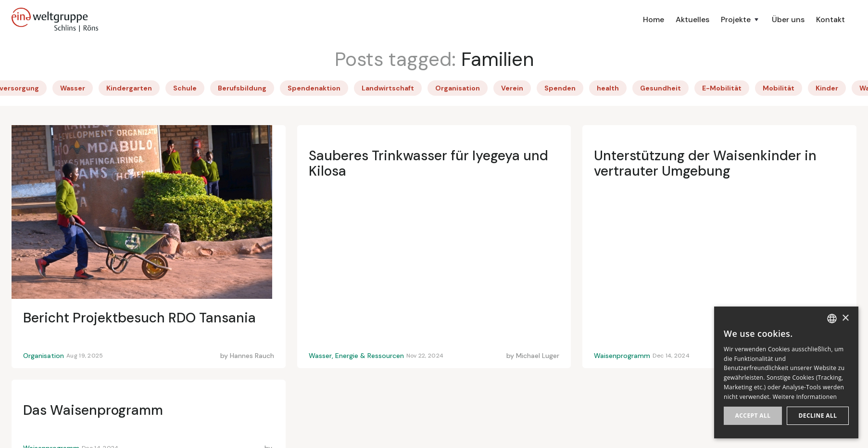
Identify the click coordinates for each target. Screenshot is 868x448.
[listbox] (832, 319)
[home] (55, 20)
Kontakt (830, 19)
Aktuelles (692, 19)
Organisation (44, 356)
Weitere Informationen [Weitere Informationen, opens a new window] (805, 397)
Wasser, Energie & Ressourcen (356, 356)
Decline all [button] (818, 416)
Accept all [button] (753, 416)
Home (654, 19)
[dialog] (786, 372)
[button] (741, 20)
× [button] (845, 318)
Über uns (788, 19)
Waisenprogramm (622, 356)
